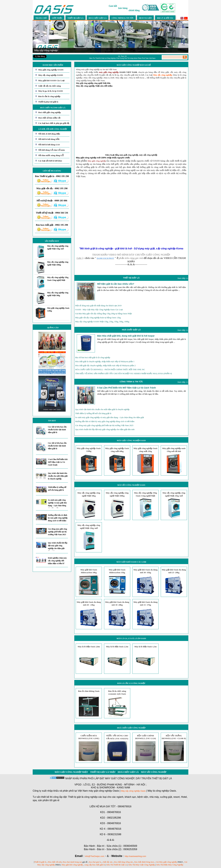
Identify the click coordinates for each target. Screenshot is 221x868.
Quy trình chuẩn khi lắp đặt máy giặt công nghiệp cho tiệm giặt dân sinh (105, 429)
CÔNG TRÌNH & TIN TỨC (131, 382)
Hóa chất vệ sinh (55, 862)
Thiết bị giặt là (40, 862)
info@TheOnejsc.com (95, 856)
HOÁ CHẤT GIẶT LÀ (131, 330)
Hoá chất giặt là (128, 772)
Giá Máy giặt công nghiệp (166, 862)
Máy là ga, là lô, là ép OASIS (51, 91)
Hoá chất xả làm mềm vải (49, 118)
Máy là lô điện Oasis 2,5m (117, 647)
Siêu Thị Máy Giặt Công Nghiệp (142, 865)
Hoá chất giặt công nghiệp (50, 112)
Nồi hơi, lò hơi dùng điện (49, 134)
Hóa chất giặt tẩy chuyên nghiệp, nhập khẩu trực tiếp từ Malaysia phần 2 (105, 365)
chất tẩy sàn (108, 862)
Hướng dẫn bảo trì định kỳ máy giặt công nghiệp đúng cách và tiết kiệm (58, 518)
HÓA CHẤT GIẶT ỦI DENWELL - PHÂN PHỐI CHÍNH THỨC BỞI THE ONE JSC (110, 369)
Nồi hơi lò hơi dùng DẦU (49, 139)
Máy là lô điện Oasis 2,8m (89, 647)
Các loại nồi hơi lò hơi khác (50, 161)
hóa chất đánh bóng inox (144, 862)
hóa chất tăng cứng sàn (123, 862)
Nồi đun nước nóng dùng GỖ (51, 155)
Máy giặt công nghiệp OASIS (51, 70)
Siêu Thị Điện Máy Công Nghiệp (170, 865)
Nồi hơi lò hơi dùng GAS (49, 145)
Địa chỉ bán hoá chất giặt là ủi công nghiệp (93, 357)
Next (184, 38)
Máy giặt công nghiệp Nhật (71, 772)
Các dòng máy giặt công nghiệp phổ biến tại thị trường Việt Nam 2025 (57, 532)
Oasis (143, 791)
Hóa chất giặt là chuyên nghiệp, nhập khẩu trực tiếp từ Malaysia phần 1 (105, 361)
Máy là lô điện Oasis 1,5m (145, 647)
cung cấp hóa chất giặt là (95, 865)
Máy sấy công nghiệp (154, 772)
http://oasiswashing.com (135, 856)
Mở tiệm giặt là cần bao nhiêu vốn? (116, 284)
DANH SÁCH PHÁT (105, 258)
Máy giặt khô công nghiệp (72, 865)
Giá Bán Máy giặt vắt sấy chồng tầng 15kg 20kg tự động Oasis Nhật (103, 314)
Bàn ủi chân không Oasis (89, 691)
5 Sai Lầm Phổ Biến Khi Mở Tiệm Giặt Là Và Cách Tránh (58, 462)
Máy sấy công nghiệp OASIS (51, 75)
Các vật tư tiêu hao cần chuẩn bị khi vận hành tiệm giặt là (57, 430)
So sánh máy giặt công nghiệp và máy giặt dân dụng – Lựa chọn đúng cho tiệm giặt (109, 417)
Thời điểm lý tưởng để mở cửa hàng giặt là (93, 413)
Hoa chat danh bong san (72, 862)
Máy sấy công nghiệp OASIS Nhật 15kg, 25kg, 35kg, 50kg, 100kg (102, 322)
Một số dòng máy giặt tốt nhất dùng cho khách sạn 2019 (98, 306)
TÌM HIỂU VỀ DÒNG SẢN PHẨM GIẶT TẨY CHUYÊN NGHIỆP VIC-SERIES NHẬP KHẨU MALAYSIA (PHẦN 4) (124, 373)
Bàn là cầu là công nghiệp (49, 96)
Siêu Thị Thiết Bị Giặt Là (117, 865)
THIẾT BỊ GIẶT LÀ (131, 278)
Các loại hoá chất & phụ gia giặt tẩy (54, 123)
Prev (37, 38)
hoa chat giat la (95, 862)
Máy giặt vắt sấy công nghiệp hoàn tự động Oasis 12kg (98, 318)
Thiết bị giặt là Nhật (103, 772)
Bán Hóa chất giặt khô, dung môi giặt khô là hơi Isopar (126, 336)
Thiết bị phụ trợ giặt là (48, 102)
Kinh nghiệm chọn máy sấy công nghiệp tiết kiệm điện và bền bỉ (57, 561)
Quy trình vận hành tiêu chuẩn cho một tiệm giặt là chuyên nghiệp (58, 476)
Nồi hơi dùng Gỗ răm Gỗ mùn (51, 150)
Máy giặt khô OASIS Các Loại (51, 80)
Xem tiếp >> (183, 278)
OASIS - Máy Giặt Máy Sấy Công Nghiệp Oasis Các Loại (99, 310)
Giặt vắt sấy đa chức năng (50, 86)
